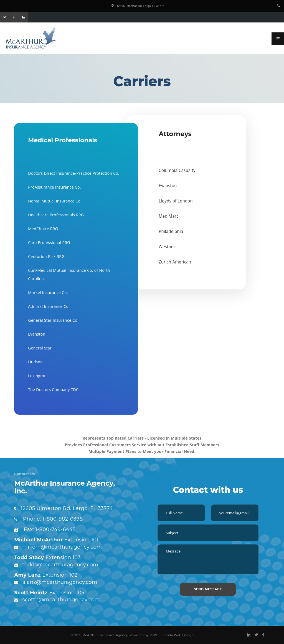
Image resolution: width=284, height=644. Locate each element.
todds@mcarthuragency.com (60, 565)
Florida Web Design (178, 635)
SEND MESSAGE (208, 589)
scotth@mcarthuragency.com (61, 600)
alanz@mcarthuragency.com (60, 582)
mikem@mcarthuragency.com (62, 547)
